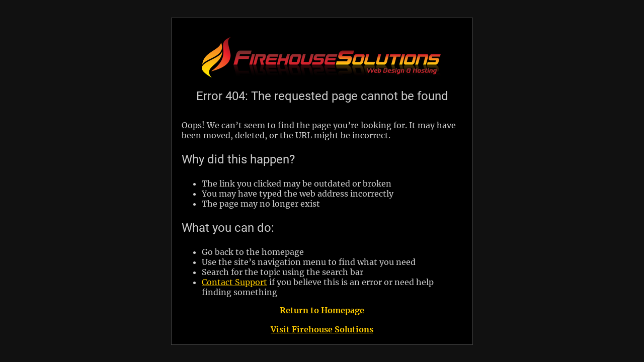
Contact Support (234, 282)
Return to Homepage (322, 310)
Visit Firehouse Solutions (322, 329)
